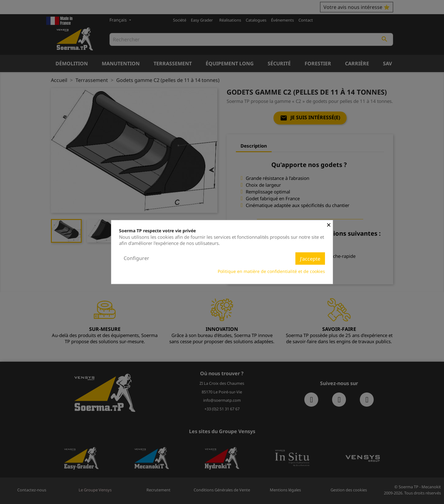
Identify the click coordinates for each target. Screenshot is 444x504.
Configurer (136, 258)
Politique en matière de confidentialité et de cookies (271, 271)
